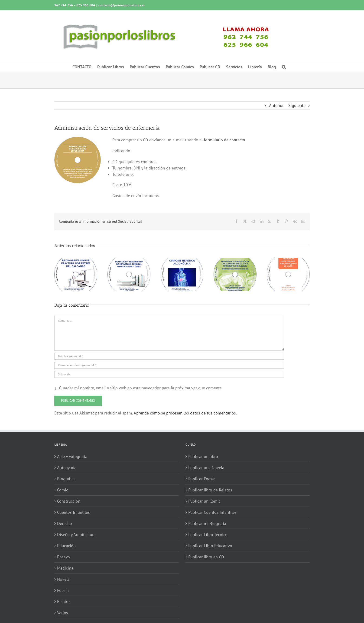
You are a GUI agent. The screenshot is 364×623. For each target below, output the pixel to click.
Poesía (63, 590)
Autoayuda (67, 468)
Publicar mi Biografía (207, 523)
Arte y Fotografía (72, 456)
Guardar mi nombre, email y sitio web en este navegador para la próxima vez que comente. (141, 388)
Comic (63, 490)
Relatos (64, 601)
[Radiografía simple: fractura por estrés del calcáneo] (76, 261)
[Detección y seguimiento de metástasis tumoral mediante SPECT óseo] (129, 261)
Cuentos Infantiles (73, 512)
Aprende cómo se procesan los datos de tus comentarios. (185, 413)
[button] (284, 67)
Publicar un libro (203, 456)
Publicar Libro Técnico (208, 535)
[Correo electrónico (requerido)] (169, 365)
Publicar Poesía (202, 479)
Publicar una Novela (206, 468)
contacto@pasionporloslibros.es (122, 5)
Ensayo (63, 557)
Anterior (276, 105)
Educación (66, 546)
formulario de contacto (224, 140)
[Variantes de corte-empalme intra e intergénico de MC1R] (288, 261)
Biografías (66, 479)
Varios (63, 613)
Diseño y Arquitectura (76, 535)
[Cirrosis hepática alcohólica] (182, 261)
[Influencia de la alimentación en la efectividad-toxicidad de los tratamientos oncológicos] (235, 261)
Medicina (65, 568)
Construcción (69, 501)
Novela (63, 579)
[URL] (169, 374)
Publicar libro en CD (206, 557)
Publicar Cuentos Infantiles (212, 512)
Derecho (65, 523)
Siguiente (297, 105)
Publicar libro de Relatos (210, 490)
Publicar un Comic (204, 501)
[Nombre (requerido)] (169, 356)
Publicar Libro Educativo (210, 546)
